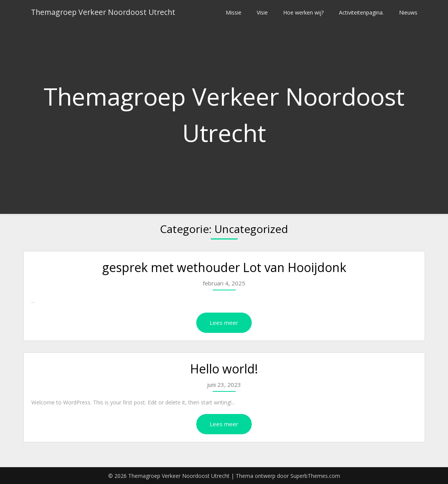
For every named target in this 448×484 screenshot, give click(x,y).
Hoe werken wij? (303, 12)
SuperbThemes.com (315, 476)
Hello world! (224, 369)
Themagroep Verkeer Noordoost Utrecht (105, 12)
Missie (234, 12)
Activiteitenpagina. (361, 12)
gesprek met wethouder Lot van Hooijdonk (224, 267)
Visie (262, 12)
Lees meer (224, 323)
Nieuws (408, 12)
